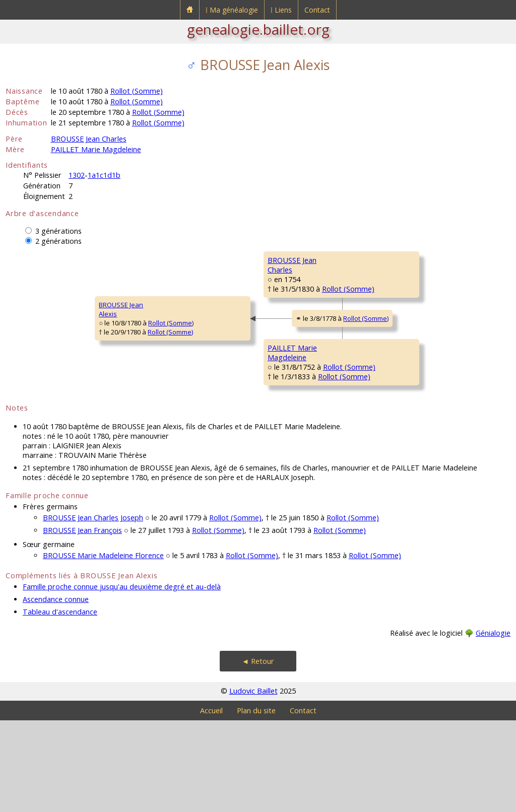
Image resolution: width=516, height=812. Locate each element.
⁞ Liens (281, 10)
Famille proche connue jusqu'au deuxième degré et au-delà (122, 678)
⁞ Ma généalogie (232, 10)
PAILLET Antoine (377, 381)
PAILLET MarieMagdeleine (203, 416)
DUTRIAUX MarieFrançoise (378, 325)
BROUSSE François (381, 260)
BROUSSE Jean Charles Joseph (93, 609)
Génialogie (493, 725)
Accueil (211, 802)
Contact (317, 10)
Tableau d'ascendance (60, 703)
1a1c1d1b (104, 175)
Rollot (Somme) (137, 91)
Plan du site (256, 802)
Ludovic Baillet (253, 783)
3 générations (58, 231)
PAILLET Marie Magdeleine (96, 149)
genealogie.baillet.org (258, 29)
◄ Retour (258, 753)
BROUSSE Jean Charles (89, 139)
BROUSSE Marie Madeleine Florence (103, 647)
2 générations (58, 241)
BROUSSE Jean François (82, 622)
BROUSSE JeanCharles (205, 295)
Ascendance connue (56, 691)
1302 (77, 175)
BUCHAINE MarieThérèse (378, 446)
